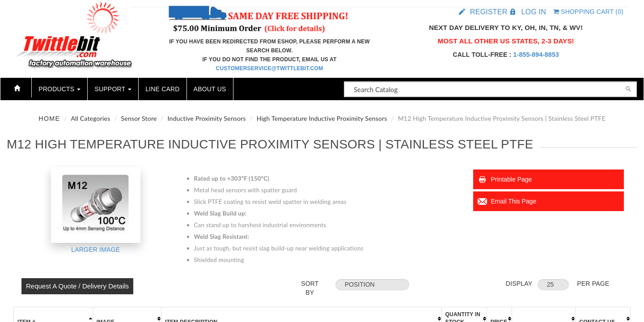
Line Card (162, 89)
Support (113, 89)
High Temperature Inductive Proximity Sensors (322, 118)
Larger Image (95, 250)
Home (49, 119)
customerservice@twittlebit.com (270, 68)
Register (489, 12)
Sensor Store (139, 118)
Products (59, 89)
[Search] (628, 88)
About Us (210, 89)
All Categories (90, 118)
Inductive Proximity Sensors (207, 118)
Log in (533, 12)
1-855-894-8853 (536, 55)
